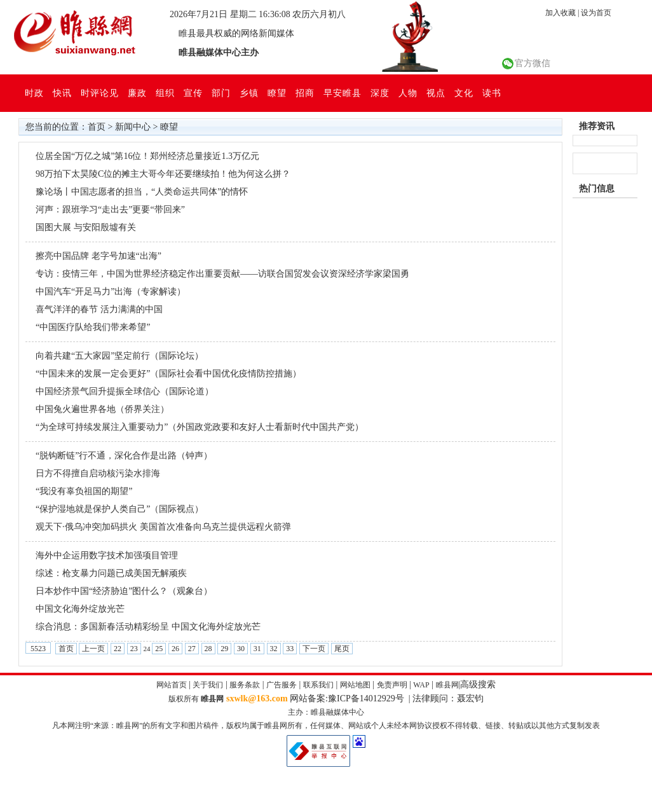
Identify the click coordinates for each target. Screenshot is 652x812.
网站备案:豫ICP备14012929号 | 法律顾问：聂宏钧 (387, 698)
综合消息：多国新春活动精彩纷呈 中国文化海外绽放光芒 (148, 627)
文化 (464, 93)
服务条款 (245, 685)
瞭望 (277, 93)
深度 (380, 93)
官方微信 (533, 63)
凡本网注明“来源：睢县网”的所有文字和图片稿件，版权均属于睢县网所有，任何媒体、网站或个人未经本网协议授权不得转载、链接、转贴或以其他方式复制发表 (326, 726)
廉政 (137, 93)
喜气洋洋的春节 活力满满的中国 (99, 309)
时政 (34, 93)
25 (159, 649)
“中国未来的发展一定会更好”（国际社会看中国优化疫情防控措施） (168, 374)
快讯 (62, 93)
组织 (165, 93)
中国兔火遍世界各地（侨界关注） (102, 409)
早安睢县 (343, 93)
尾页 (342, 649)
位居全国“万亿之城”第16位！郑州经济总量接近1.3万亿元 (147, 156)
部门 (221, 93)
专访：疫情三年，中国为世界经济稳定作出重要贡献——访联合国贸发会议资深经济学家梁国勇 (222, 274)
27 (192, 649)
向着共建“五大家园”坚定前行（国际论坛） (119, 356)
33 (290, 649)
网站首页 (172, 685)
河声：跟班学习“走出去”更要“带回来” (110, 210)
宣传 (193, 93)
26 (175, 649)
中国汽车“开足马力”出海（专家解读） (111, 292)
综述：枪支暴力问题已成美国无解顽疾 (111, 573)
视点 (436, 93)
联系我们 (318, 685)
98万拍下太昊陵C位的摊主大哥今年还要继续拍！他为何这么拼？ (163, 174)
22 (118, 649)
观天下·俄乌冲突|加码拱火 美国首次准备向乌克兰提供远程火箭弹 (163, 527)
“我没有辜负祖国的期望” (84, 491)
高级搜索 (478, 685)
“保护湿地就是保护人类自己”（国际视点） (119, 509)
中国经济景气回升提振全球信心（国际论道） (125, 391)
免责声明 (392, 685)
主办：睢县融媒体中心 (326, 712)
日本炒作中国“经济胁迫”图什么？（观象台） (124, 591)
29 (224, 649)
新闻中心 (133, 127)
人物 (408, 93)
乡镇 (249, 93)
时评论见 (100, 93)
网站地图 (355, 685)
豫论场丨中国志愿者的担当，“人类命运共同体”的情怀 (142, 192)
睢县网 (447, 685)
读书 (492, 93)
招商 (305, 93)
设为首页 (596, 13)
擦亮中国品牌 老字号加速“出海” (98, 256)
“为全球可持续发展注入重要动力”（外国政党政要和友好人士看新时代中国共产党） (200, 427)
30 (241, 649)
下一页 (314, 649)
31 (257, 649)
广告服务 (282, 685)
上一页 (93, 649)
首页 (97, 127)
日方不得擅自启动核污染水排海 (98, 473)
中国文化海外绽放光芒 (80, 609)
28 (208, 649)
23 (134, 649)
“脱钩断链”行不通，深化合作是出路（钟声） (124, 456)
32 (274, 649)
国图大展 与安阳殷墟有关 (86, 227)
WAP (421, 685)
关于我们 (208, 685)
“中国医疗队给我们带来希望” (93, 327)
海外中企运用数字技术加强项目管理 (107, 555)
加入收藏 (560, 13)
